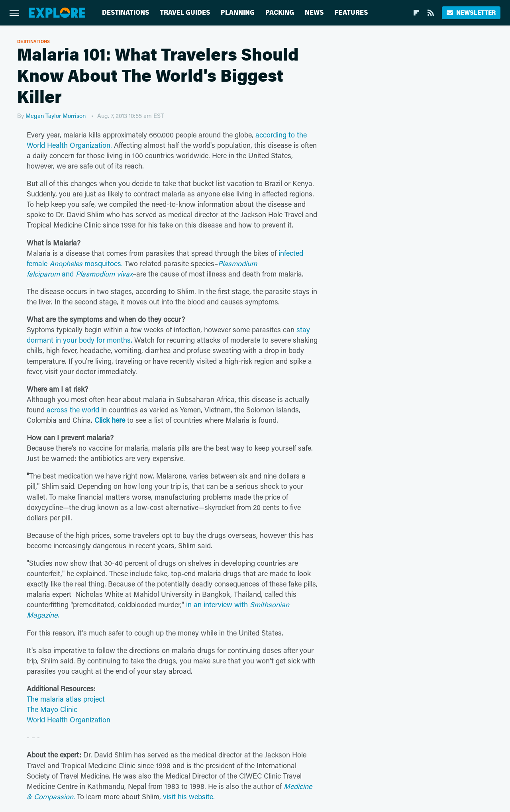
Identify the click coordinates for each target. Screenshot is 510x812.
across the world (73, 410)
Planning (238, 13)
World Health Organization (69, 720)
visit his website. (189, 796)
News (314, 13)
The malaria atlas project (66, 699)
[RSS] (431, 13)
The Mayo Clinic (52, 709)
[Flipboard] (416, 13)
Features (351, 13)
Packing (280, 13)
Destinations (126, 13)
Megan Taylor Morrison (56, 116)
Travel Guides (185, 13)
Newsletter (471, 13)
